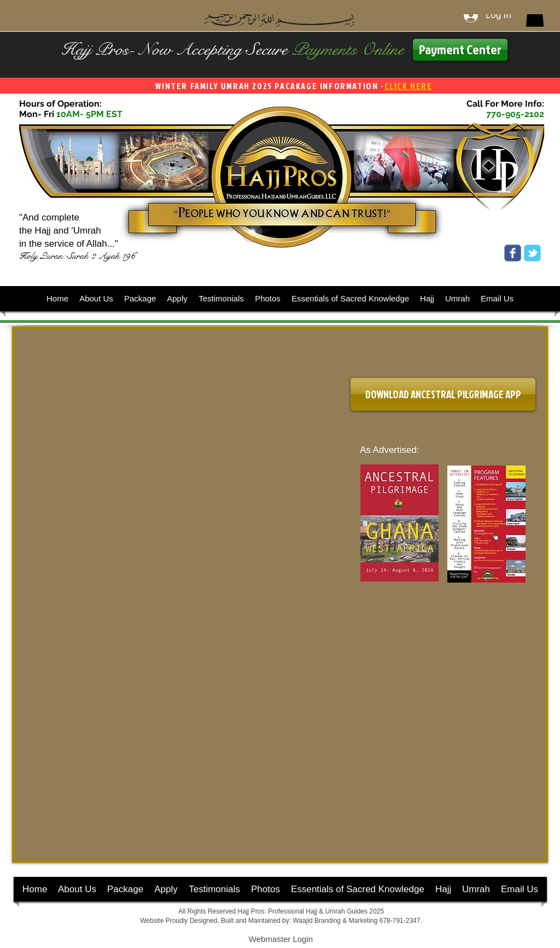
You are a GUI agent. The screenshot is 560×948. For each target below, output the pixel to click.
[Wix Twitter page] (532, 253)
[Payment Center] (460, 50)
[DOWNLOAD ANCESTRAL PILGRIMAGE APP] (443, 394)
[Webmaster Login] (281, 939)
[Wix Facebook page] (513, 253)
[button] (535, 16)
